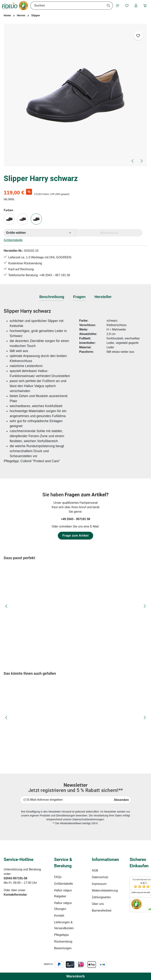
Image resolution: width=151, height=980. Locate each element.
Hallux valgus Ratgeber (63, 894)
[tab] (52, 298)
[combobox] (67, 6)
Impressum (99, 885)
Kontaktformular (15, 896)
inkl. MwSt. (9, 199)
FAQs (58, 878)
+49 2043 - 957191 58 (75, 520)
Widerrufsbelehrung (105, 891)
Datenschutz (100, 878)
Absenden (121, 801)
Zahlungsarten (101, 898)
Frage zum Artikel (75, 536)
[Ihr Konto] (136, 6)
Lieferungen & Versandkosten (64, 926)
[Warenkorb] (145, 6)
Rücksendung (63, 942)
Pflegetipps (61, 936)
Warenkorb (76, 976)
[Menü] (117, 6)
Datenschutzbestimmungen (88, 820)
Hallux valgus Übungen (63, 907)
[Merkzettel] (126, 6)
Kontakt (59, 916)
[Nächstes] (141, 161)
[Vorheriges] (133, 161)
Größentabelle (13, 240)
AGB (95, 871)
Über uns (98, 905)
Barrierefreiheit (102, 911)
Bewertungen (63, 949)
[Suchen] (108, 6)
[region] (75, 95)
